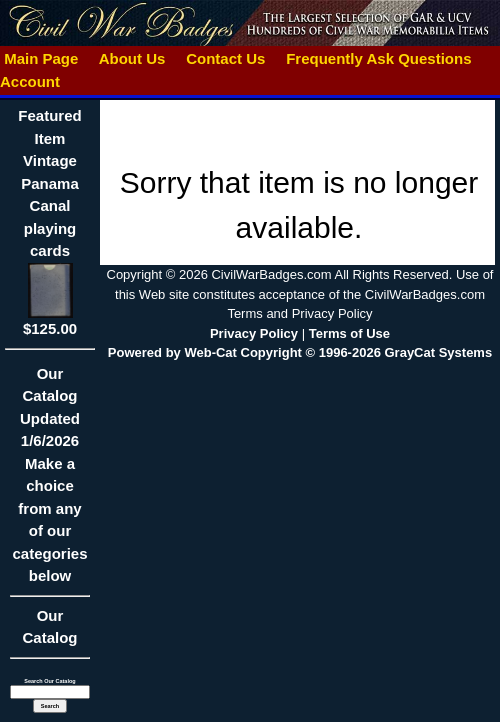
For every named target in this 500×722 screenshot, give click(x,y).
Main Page (41, 58)
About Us (132, 58)
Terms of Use (349, 333)
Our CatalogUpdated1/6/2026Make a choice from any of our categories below (50, 481)
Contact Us (226, 58)
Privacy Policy (254, 333)
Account (30, 81)
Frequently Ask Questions (379, 58)
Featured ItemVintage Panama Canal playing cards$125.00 (49, 222)
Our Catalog (49, 627)
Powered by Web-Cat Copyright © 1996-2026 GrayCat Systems (300, 352)
